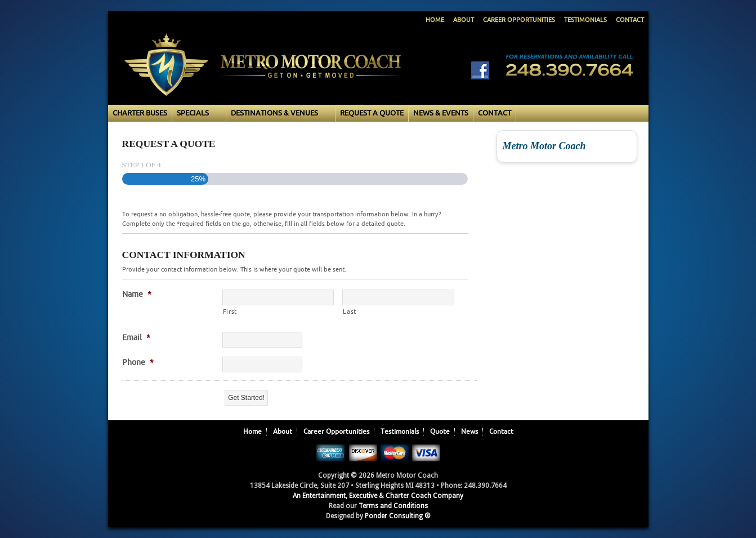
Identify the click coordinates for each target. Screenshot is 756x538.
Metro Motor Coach (263, 77)
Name (137, 294)
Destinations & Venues (278, 114)
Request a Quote (372, 113)
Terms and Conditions (393, 506)
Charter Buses (140, 113)
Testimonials (585, 20)
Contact (630, 20)
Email (136, 338)
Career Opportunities (519, 20)
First (230, 312)
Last (350, 312)
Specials (197, 114)
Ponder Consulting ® (398, 516)
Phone (138, 363)
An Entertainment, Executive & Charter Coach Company (378, 496)
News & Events (441, 113)
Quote (440, 432)
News (469, 432)
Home (435, 20)
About (464, 20)
